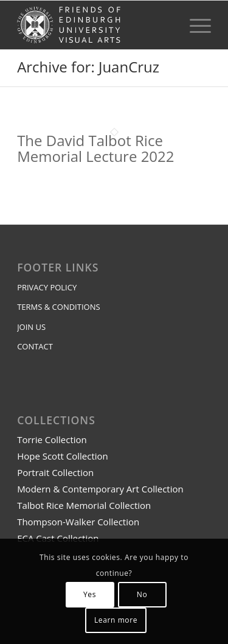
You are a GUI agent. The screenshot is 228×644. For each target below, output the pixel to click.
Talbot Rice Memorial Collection (84, 505)
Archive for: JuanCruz (88, 67)
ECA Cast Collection (58, 538)
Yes (90, 594)
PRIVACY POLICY (47, 287)
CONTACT (35, 346)
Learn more (116, 620)
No (142, 594)
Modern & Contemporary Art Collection (100, 489)
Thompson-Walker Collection (78, 522)
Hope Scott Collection (63, 456)
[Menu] (194, 25)
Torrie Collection (52, 439)
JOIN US (31, 327)
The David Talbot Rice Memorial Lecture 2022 (95, 148)
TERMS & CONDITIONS (58, 307)
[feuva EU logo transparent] (95, 25)
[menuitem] (194, 25)
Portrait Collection (55, 472)
